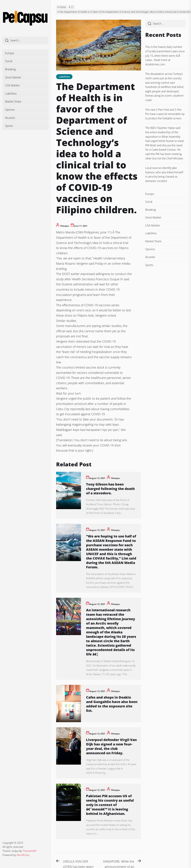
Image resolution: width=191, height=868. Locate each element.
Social (9, 61)
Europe (10, 53)
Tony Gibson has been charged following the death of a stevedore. (110, 489)
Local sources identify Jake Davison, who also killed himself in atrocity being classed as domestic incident (164, 174)
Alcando (10, 118)
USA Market (12, 85)
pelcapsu (65, 226)
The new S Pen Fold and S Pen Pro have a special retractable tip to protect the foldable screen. (165, 114)
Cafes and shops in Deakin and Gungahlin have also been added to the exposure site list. (112, 704)
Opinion (10, 110)
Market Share (13, 102)
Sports (9, 126)
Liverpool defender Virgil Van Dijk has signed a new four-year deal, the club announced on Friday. (111, 746)
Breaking (10, 69)
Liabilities (11, 94)
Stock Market (13, 77)
